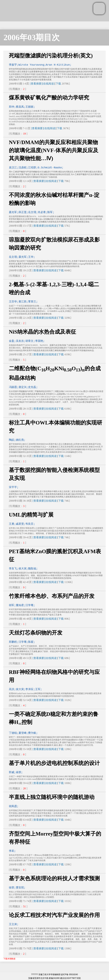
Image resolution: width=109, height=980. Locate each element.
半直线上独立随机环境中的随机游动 (52, 797)
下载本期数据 (9, 959)
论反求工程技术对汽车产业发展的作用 (54, 915)
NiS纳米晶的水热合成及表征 (42, 332)
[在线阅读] (49, 84)
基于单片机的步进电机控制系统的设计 (54, 763)
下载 (58, 84)
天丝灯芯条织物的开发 (36, 633)
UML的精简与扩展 (31, 515)
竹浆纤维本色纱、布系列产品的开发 (52, 596)
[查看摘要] (36, 84)
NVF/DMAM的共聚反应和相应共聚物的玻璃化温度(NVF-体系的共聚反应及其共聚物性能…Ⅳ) (54, 150)
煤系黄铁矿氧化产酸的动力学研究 (49, 98)
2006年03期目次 (32, 37)
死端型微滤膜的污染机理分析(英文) (51, 56)
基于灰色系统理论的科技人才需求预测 (54, 878)
